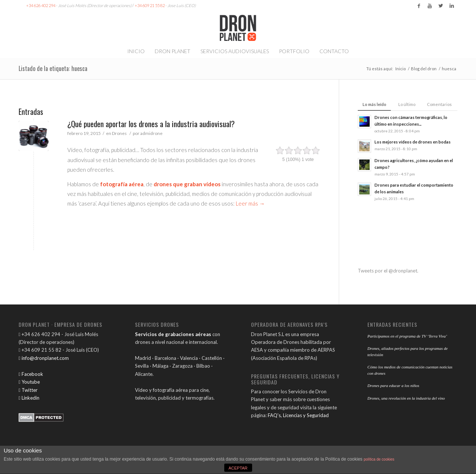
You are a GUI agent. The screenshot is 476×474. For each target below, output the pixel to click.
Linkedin (29, 398)
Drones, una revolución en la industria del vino (406, 398)
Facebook (31, 374)
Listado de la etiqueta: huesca (53, 68)
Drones (119, 133)
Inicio (401, 69)
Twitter (28, 390)
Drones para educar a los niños (393, 386)
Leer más (250, 203)
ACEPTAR (238, 468)
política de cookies (379, 459)
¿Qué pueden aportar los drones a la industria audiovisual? (151, 124)
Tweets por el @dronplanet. (388, 271)
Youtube (29, 382)
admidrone (151, 133)
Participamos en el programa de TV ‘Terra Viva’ (407, 336)
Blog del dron (424, 69)
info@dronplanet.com (44, 358)
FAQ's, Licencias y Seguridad (298, 415)
